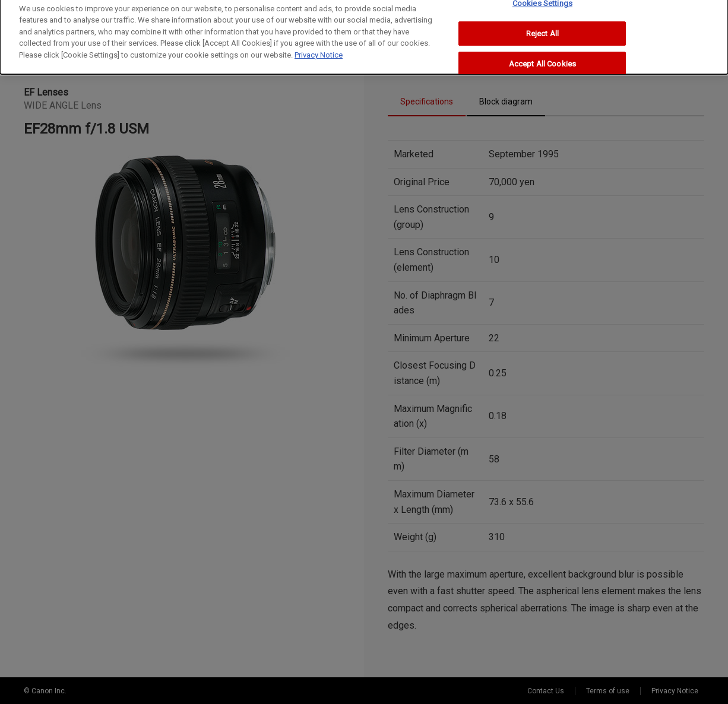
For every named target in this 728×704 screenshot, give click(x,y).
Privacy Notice (319, 48)
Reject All (542, 27)
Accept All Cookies (542, 58)
